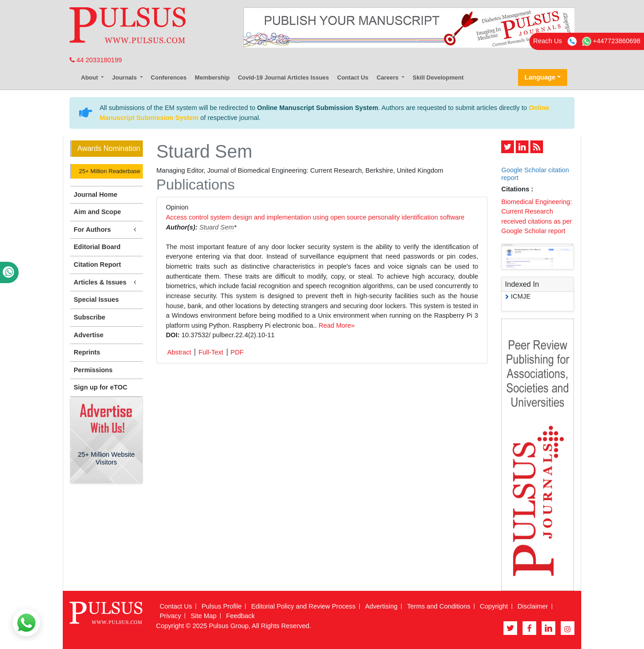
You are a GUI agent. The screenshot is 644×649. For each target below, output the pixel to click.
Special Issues (96, 300)
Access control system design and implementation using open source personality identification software (315, 217)
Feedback (240, 616)
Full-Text (211, 352)
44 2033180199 (96, 60)
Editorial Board (97, 247)
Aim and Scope (97, 212)
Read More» (337, 325)
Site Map (204, 616)
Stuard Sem (216, 227)
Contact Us (353, 77)
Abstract (179, 352)
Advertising (381, 606)
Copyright (494, 606)
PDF (237, 352)
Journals (125, 77)
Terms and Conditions (439, 606)
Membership (212, 77)
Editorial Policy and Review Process (303, 606)
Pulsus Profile (221, 606)
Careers (388, 77)
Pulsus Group (229, 626)
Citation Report (97, 265)
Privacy (170, 616)
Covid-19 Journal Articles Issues (283, 77)
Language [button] (540, 77)
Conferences (169, 77)
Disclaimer (533, 606)
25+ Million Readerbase (109, 171)
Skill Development (438, 77)
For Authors (106, 230)
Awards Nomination (109, 148)
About (90, 77)
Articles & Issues (106, 282)
